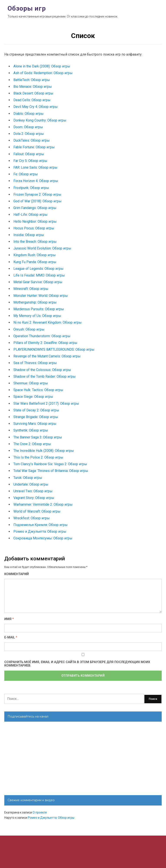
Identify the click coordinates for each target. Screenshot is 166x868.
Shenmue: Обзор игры (31, 383)
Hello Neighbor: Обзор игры (35, 221)
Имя (9, 619)
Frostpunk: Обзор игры (31, 188)
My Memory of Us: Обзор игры (37, 316)
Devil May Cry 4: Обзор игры (36, 107)
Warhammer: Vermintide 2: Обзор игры (43, 504)
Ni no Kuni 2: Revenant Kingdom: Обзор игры (48, 322)
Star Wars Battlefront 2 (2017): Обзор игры (46, 404)
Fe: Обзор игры (26, 174)
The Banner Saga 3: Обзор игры (38, 437)
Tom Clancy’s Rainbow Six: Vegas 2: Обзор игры (50, 464)
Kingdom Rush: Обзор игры (35, 255)
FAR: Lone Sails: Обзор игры (35, 167)
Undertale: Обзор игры (31, 484)
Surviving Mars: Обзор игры (35, 424)
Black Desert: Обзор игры (33, 93)
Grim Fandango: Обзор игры (35, 208)
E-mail (11, 637)
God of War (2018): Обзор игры (38, 201)
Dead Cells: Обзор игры (32, 100)
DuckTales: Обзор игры (32, 140)
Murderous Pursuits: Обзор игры (39, 309)
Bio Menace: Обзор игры (33, 87)
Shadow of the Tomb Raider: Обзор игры (45, 376)
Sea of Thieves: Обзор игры (35, 363)
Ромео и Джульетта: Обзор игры (40, 532)
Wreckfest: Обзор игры (32, 518)
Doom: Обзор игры (28, 127)
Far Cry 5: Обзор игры (30, 161)
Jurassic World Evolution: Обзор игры (42, 248)
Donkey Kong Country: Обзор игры (40, 120)
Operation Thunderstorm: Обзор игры (42, 336)
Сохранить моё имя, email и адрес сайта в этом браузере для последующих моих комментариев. (77, 664)
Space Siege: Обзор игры (33, 397)
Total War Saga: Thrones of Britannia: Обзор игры (51, 471)
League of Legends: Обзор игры (38, 269)
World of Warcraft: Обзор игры (37, 511)
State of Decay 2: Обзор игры (36, 410)
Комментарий (17, 574)
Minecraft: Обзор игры (31, 289)
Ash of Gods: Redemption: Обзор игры (43, 73)
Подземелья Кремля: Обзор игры (41, 525)
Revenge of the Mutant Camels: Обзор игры (47, 356)
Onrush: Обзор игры (29, 329)
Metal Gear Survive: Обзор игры (38, 282)
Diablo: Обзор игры (29, 114)
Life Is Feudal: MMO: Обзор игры (39, 275)
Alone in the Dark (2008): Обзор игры (42, 66)
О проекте (40, 812)
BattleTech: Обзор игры (32, 80)
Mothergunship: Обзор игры (35, 302)
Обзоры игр (27, 8)
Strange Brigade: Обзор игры (36, 417)
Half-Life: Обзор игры (30, 215)
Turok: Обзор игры (28, 478)
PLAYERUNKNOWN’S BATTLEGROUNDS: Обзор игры (54, 349)
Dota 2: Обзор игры (29, 134)
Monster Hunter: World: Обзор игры (41, 296)
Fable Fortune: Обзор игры (34, 147)
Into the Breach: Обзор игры (35, 242)
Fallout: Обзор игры (29, 154)
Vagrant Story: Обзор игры (34, 498)
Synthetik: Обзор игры (31, 430)
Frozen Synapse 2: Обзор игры (37, 194)
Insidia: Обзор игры (29, 235)
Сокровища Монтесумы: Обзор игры (43, 538)
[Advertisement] (83, 758)
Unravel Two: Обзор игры (33, 491)
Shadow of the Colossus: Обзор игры (42, 370)
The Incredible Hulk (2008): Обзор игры (44, 451)
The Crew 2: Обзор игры (32, 444)
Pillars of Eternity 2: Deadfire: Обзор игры (45, 343)
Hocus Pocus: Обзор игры (34, 228)
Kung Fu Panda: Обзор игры (35, 262)
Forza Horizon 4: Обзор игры (36, 181)
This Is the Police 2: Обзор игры (38, 457)
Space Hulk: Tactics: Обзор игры (38, 390)
